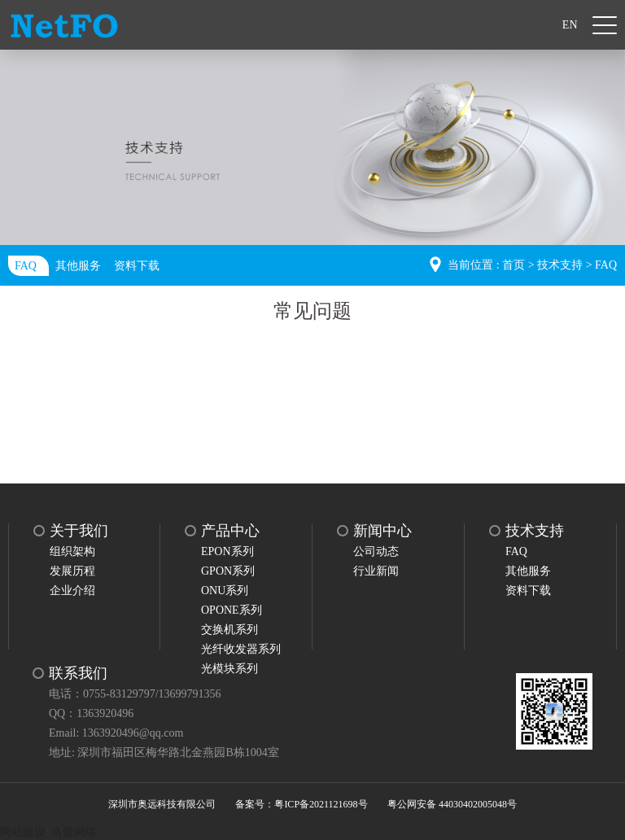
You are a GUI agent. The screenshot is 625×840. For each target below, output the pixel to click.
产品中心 (230, 531)
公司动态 (376, 551)
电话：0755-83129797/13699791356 (135, 694)
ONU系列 (225, 591)
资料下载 (137, 266)
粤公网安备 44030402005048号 (452, 804)
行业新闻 (376, 571)
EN (570, 25)
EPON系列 (227, 551)
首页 (514, 265)
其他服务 (78, 266)
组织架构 (72, 551)
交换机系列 (229, 630)
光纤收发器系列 (241, 649)
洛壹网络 (74, 832)
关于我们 (79, 531)
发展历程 (72, 571)
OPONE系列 (232, 610)
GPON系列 (228, 571)
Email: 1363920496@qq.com (116, 733)
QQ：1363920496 (91, 713)
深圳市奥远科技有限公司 (162, 804)
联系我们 (78, 673)
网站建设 (23, 832)
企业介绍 (72, 591)
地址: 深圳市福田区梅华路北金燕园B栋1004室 (164, 752)
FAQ (26, 266)
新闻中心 (382, 531)
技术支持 (560, 265)
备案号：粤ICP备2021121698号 (301, 804)
